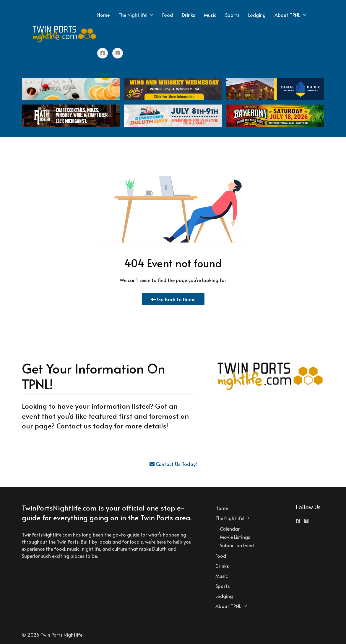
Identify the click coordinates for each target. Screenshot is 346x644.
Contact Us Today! (173, 464)
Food (168, 15)
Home (103, 15)
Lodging (257, 15)
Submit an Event (237, 545)
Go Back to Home (173, 299)
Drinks (188, 15)
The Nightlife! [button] (136, 15)
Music (210, 15)
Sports (232, 15)
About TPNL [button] (290, 15)
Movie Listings (235, 537)
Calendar (230, 529)
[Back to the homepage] (65, 34)
